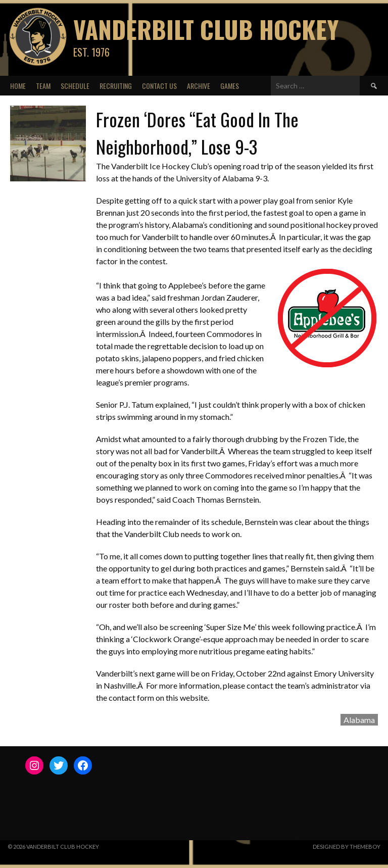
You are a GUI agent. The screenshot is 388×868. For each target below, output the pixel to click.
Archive (199, 86)
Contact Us (159, 86)
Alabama (359, 720)
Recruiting (116, 86)
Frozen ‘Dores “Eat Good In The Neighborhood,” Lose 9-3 (197, 133)
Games (230, 86)
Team (43, 86)
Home (18, 86)
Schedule (75, 86)
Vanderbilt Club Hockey (206, 29)
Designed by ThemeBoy (347, 847)
